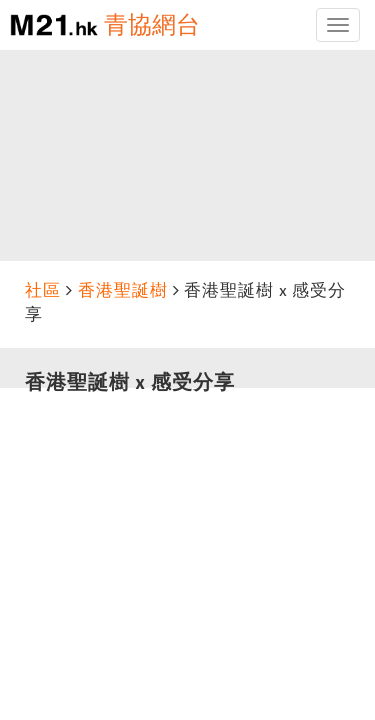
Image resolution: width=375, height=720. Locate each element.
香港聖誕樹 (123, 290)
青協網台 (152, 24)
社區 (43, 290)
